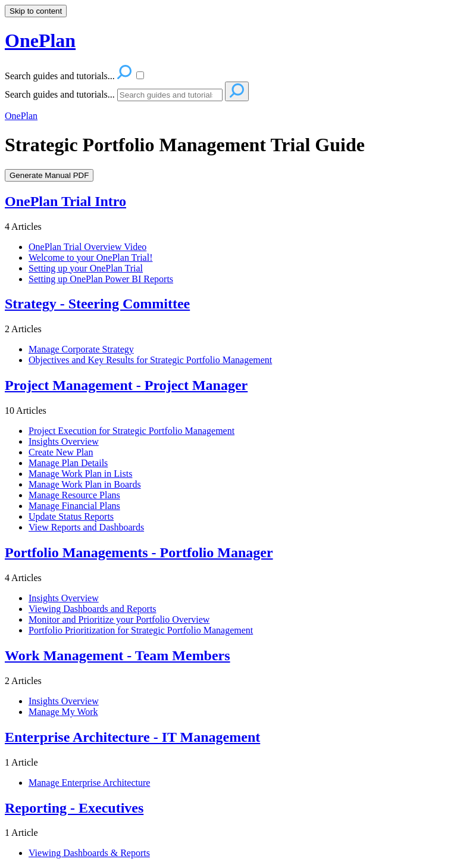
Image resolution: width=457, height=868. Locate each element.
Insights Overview (64, 441)
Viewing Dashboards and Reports (93, 609)
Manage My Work (63, 712)
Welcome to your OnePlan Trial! (90, 257)
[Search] (170, 95)
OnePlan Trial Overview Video (87, 247)
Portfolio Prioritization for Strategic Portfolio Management (141, 630)
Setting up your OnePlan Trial (86, 268)
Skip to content (36, 11)
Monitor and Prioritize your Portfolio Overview (119, 619)
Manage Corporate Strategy (81, 349)
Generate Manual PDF (49, 175)
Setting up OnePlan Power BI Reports (101, 279)
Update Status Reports (71, 516)
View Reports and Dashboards (86, 527)
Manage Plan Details (68, 463)
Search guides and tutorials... (60, 94)
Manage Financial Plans (74, 506)
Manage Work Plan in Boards (85, 484)
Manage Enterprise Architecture (89, 783)
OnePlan (21, 116)
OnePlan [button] (40, 40)
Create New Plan (61, 452)
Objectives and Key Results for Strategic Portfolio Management (150, 360)
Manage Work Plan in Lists (80, 474)
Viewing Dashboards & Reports (89, 853)
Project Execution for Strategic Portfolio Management (132, 431)
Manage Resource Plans (74, 495)
